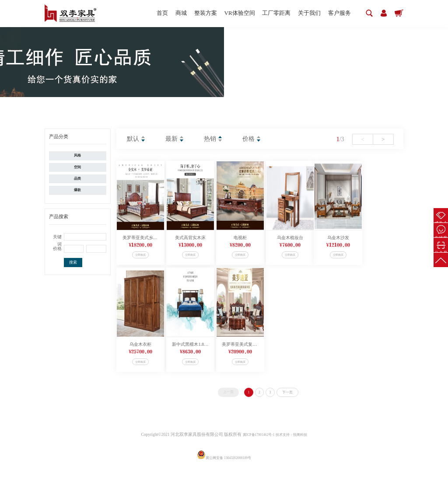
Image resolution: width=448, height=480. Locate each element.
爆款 (77, 200)
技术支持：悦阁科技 (295, 447)
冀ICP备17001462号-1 (255, 447)
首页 (140, 13)
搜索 (73, 274)
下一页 (296, 404)
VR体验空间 (227, 13)
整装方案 (190, 13)
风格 (77, 156)
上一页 (218, 404)
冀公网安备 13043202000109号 (224, 471)
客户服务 (336, 13)
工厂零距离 (267, 13)
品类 (77, 185)
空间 (77, 171)
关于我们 (303, 13)
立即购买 (151, 258)
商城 (162, 13)
